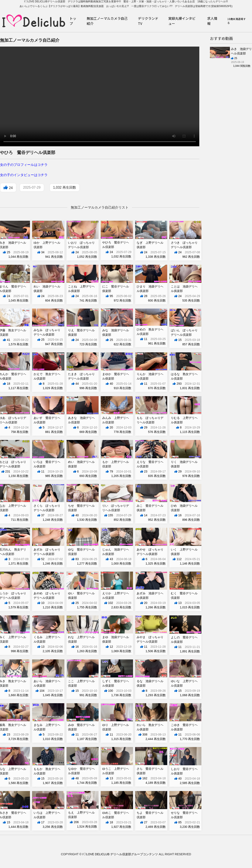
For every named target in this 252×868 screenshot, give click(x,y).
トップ (73, 21)
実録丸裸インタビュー (182, 21)
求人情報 (212, 21)
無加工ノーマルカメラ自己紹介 (107, 21)
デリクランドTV (148, 21)
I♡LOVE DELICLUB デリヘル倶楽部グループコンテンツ (120, 854)
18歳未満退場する (236, 21)
